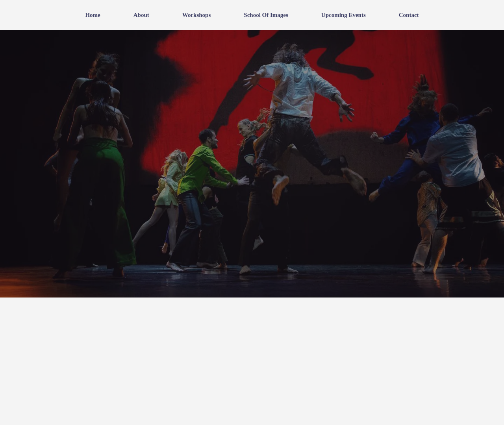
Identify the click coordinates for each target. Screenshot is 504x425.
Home (93, 15)
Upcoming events (344, 15)
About (141, 15)
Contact (409, 15)
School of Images (266, 15)
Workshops (197, 15)
